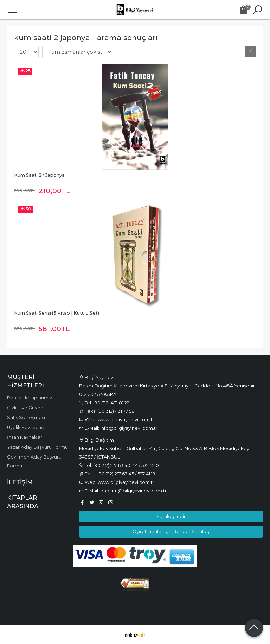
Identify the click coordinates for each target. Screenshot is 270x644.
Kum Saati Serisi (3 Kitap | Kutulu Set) (57, 313)
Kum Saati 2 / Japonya (39, 175)
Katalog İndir (171, 516)
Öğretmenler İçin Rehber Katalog (171, 531)
